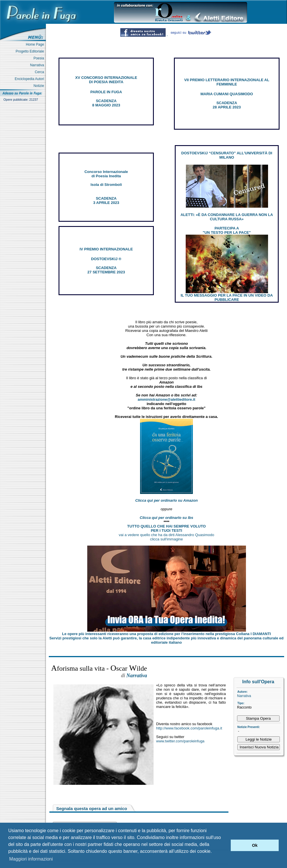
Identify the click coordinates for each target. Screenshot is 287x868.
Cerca (40, 72)
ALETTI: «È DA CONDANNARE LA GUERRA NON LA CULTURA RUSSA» (227, 217)
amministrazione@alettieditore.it (167, 399)
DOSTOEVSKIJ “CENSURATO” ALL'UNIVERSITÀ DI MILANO (227, 155)
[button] (225, 845)
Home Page (36, 44)
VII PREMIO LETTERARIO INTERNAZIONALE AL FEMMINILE (227, 82)
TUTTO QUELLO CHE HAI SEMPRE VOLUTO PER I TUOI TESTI (166, 528)
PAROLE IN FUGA (106, 92)
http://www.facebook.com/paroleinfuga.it (189, 728)
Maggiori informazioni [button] (31, 859)
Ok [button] (255, 845)
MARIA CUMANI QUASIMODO (227, 94)
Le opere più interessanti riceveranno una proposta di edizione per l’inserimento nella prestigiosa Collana (166, 634)
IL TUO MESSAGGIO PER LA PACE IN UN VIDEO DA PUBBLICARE (227, 297)
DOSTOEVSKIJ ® (106, 259)
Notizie (40, 86)
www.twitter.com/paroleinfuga (180, 741)
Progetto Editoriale (31, 51)
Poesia (40, 58)
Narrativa (38, 65)
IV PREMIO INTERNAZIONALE (106, 249)
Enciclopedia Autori (30, 79)
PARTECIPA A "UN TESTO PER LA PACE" (227, 230)
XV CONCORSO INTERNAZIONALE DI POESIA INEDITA (106, 80)
